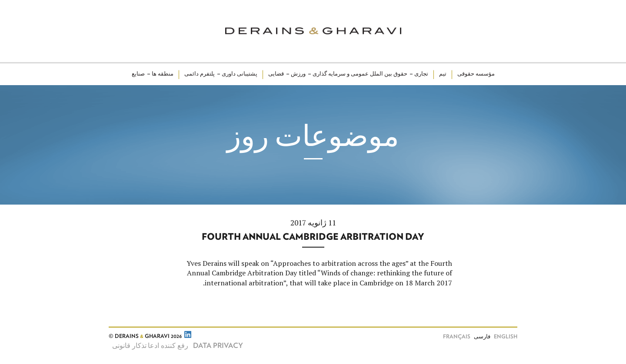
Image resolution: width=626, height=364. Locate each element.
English (506, 337)
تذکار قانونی (129, 346)
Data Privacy (218, 346)
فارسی (482, 337)
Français (457, 337)
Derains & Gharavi (313, 31)
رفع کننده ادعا (168, 346)
